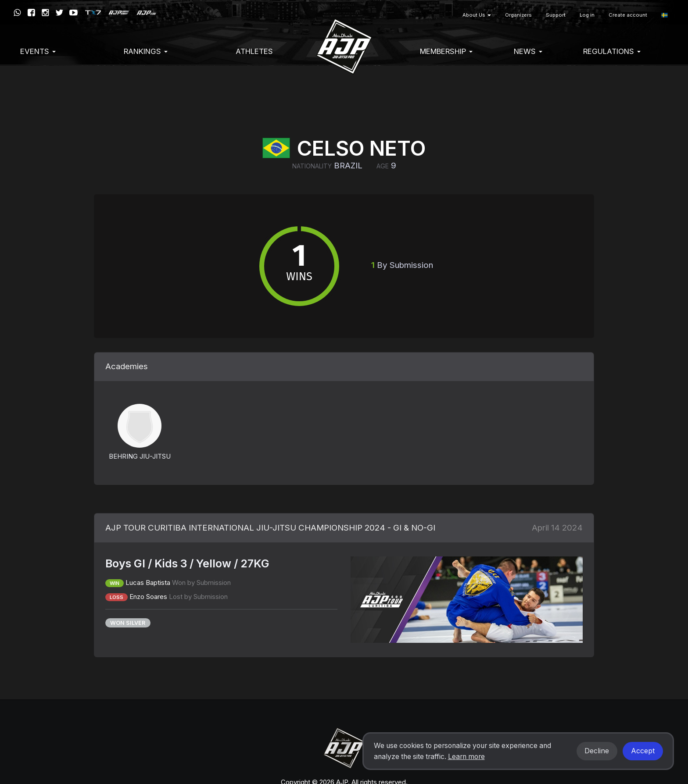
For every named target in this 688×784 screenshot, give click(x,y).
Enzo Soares (148, 597)
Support (556, 15)
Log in (587, 15)
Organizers (518, 15)
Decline (597, 751)
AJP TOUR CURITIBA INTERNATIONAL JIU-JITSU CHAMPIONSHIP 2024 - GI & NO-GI (270, 528)
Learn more (466, 757)
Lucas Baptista (148, 583)
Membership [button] (446, 51)
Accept (643, 751)
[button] (665, 15)
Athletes (254, 51)
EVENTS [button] (38, 51)
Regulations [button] (612, 51)
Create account (628, 15)
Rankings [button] (146, 51)
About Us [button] (477, 15)
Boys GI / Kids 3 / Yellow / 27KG (187, 563)
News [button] (528, 51)
